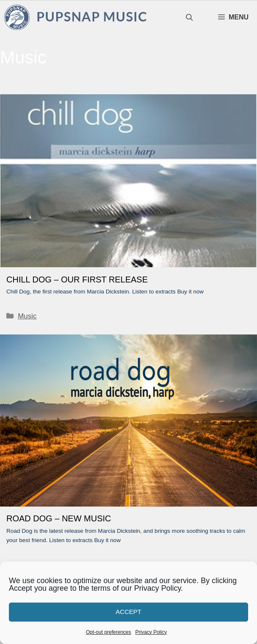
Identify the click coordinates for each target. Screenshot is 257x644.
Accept (129, 612)
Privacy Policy (151, 632)
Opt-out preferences (108, 632)
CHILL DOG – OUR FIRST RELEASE (77, 280)
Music (27, 316)
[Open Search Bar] (189, 18)
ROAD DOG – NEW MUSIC (59, 518)
